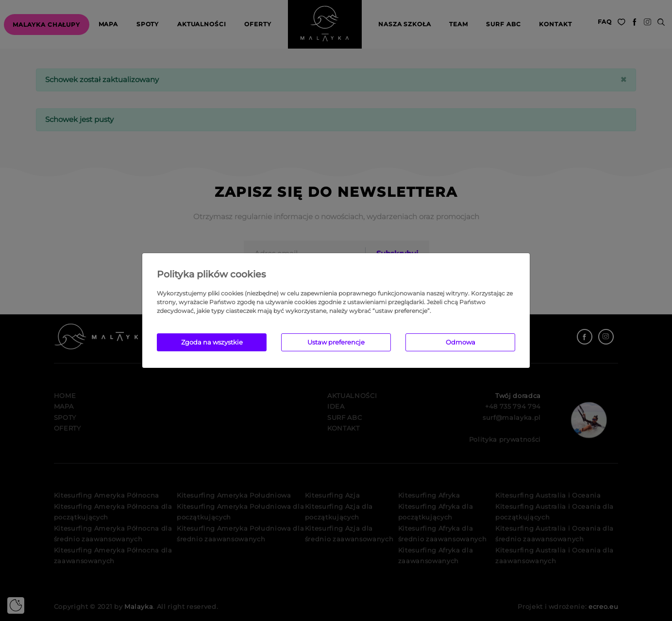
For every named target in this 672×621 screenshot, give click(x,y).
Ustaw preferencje (336, 342)
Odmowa (461, 342)
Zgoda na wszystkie (212, 342)
